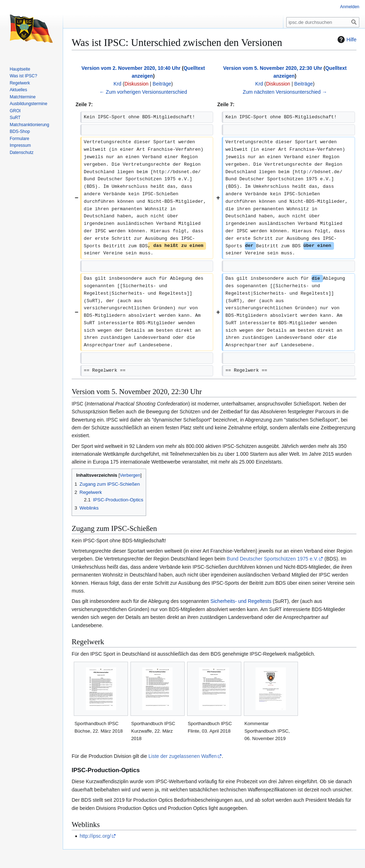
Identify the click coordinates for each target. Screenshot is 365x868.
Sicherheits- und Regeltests (241, 601)
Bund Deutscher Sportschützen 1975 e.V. (272, 559)
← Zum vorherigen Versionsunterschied (143, 92)
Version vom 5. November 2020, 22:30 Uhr (273, 68)
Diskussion (137, 84)
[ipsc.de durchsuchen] (323, 22)
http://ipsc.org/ (95, 836)
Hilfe (346, 40)
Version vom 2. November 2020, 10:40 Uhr (131, 68)
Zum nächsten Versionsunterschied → (285, 92)
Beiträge (162, 84)
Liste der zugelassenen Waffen (183, 756)
